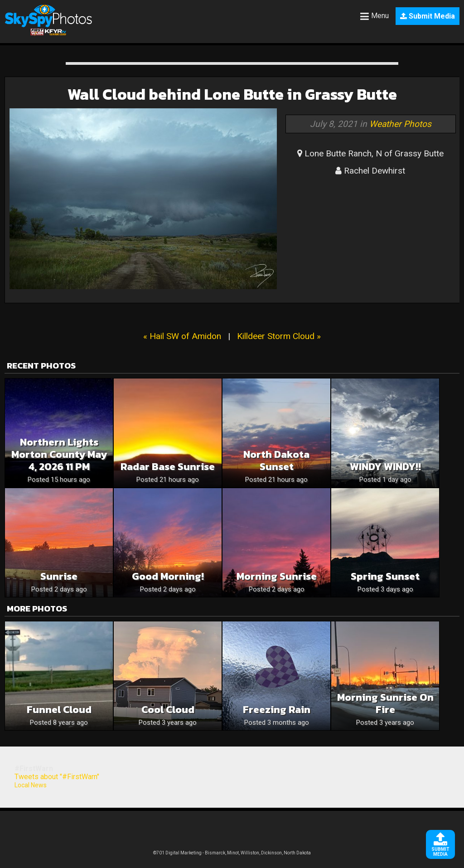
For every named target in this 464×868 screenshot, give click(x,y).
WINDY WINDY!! (385, 467)
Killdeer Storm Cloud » (279, 336)
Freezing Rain (277, 710)
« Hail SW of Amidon (182, 336)
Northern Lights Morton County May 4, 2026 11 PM (59, 454)
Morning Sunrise (277, 576)
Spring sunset (385, 576)
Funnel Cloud (59, 710)
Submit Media (428, 16)
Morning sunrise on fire (385, 703)
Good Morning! (168, 576)
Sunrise (59, 576)
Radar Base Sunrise (168, 467)
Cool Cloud (168, 710)
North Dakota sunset (276, 461)
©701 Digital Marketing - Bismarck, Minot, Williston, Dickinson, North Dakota (232, 853)
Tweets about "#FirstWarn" (57, 777)
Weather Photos (400, 124)
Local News (31, 785)
